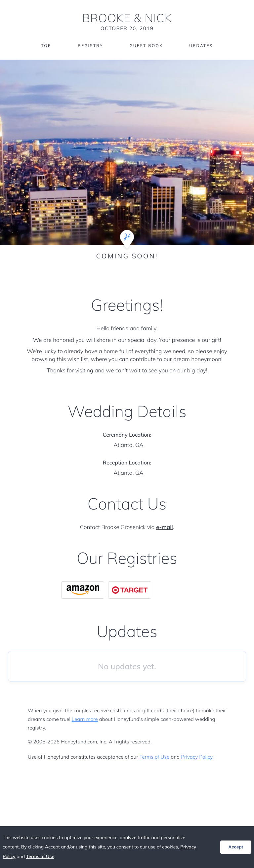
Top (46, 46)
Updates (201, 46)
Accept (236, 847)
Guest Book (146, 46)
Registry (90, 46)
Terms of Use (155, 757)
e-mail (165, 527)
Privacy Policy (197, 757)
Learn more (85, 719)
